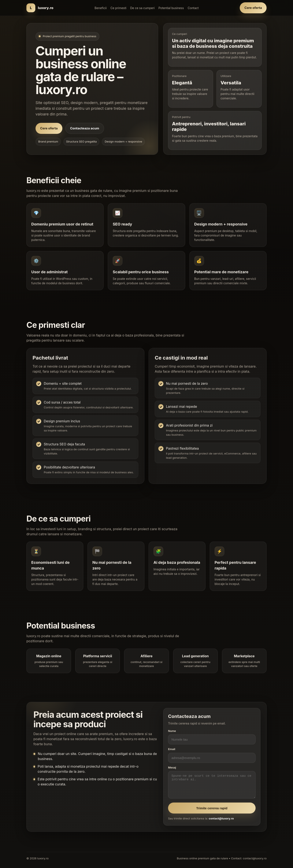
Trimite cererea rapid (212, 810)
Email (172, 751)
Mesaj (172, 770)
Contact (193, 8)
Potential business (171, 8)
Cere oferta (253, 8)
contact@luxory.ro (221, 821)
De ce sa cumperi (142, 8)
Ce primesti (118, 8)
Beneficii (101, 8)
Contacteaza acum (85, 128)
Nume (172, 733)
